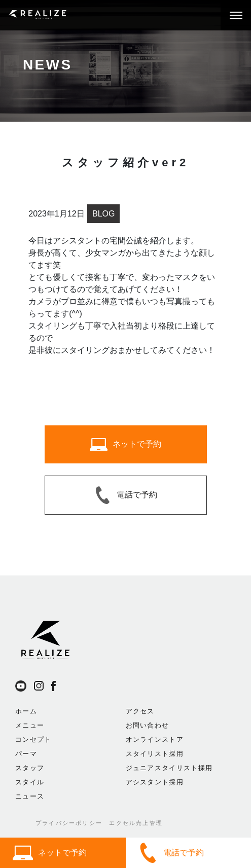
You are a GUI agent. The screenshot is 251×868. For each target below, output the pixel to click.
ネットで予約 (50, 853)
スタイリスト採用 (155, 754)
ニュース (30, 796)
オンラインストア (155, 739)
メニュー (30, 725)
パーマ (26, 754)
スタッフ (30, 768)
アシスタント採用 (155, 782)
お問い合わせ (148, 725)
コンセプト (33, 739)
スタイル (30, 782)
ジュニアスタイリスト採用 (169, 768)
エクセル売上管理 (136, 823)
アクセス (140, 711)
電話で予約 (171, 853)
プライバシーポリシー (69, 823)
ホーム (26, 711)
